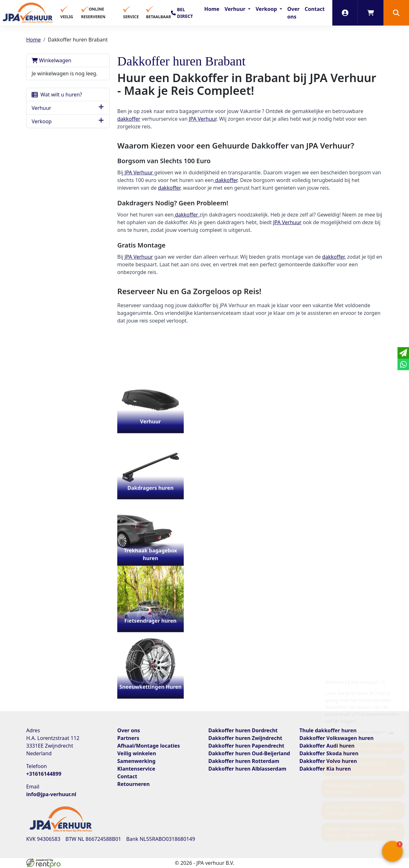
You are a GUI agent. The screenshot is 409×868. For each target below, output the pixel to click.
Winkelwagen (51, 60)
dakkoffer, (334, 257)
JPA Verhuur (203, 119)
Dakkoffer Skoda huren (329, 753)
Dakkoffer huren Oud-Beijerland (249, 753)
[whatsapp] (403, 364)
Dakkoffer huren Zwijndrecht (245, 738)
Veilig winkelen (137, 753)
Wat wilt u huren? (57, 95)
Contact (315, 9)
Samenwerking (136, 761)
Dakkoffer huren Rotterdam (244, 761)
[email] (403, 353)
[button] (396, 13)
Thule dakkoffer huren (328, 730)
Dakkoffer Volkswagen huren (336, 738)
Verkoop (267, 9)
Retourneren (133, 784)
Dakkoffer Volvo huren (328, 761)
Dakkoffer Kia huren (325, 769)
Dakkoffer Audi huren (327, 746)
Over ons (293, 13)
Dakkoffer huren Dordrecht (243, 730)
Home (212, 9)
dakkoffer (129, 119)
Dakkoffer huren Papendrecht (246, 746)
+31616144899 (44, 774)
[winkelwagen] (371, 13)
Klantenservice (136, 769)
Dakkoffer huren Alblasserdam (247, 769)
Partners (128, 738)
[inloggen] (345, 13)
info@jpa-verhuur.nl (51, 794)
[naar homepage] (28, 13)
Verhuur (236, 9)
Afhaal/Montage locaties (149, 746)
